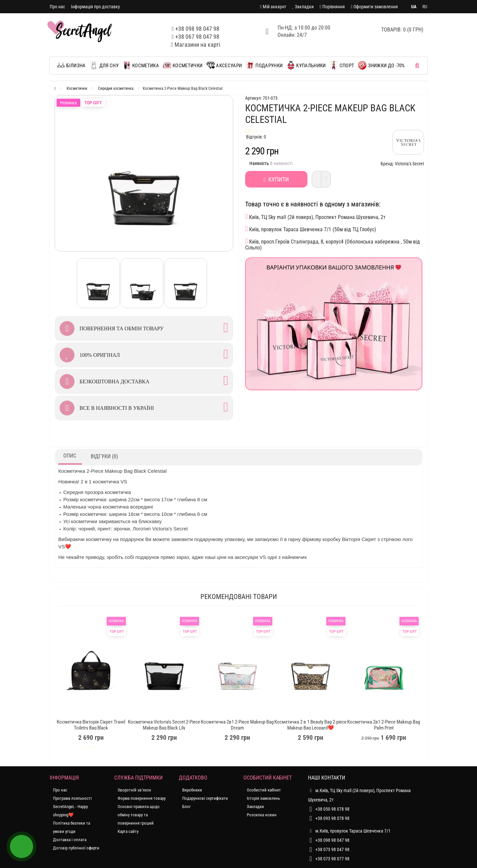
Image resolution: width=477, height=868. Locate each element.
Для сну (104, 65)
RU (425, 7)
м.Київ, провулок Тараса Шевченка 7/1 (349, 831)
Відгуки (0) (104, 456)
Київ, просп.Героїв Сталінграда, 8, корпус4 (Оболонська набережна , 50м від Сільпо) (333, 244)
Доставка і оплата (70, 840)
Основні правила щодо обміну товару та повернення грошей (139, 815)
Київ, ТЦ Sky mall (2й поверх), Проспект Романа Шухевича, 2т (315, 217)
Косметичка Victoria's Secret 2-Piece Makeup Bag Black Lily (164, 725)
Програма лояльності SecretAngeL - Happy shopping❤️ (72, 807)
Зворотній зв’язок (134, 790)
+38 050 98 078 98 (332, 809)
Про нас (57, 7)
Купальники (306, 65)
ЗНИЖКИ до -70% (382, 65)
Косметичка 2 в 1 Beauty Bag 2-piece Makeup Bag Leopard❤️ (310, 725)
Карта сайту (128, 831)
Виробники (192, 790)
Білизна (73, 65)
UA (414, 7)
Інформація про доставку (95, 7)
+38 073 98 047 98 (332, 849)
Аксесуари (224, 65)
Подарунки (264, 65)
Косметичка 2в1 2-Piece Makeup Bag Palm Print (384, 725)
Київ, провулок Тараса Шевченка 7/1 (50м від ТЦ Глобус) (311, 229)
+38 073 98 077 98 (332, 859)
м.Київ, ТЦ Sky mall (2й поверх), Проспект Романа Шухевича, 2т (359, 794)
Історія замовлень (263, 798)
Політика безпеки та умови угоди (72, 827)
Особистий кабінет (264, 790)
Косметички (183, 65)
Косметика (141, 65)
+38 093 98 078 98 (332, 818)
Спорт (342, 65)
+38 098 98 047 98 (197, 29)
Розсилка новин (262, 815)
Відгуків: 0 (256, 137)
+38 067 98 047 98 (197, 37)
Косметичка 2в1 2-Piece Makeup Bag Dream (237, 725)
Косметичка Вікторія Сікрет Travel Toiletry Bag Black (91, 725)
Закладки (255, 807)
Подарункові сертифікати (205, 798)
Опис (70, 456)
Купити (276, 179)
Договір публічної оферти (76, 848)
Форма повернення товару (142, 798)
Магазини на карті (197, 45)
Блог (186, 807)
